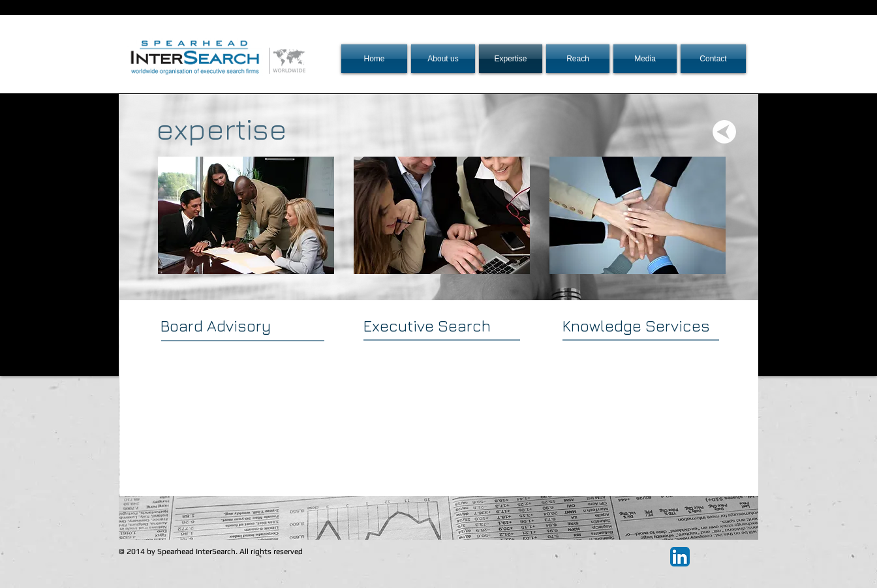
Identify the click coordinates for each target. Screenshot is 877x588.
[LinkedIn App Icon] (680, 557)
